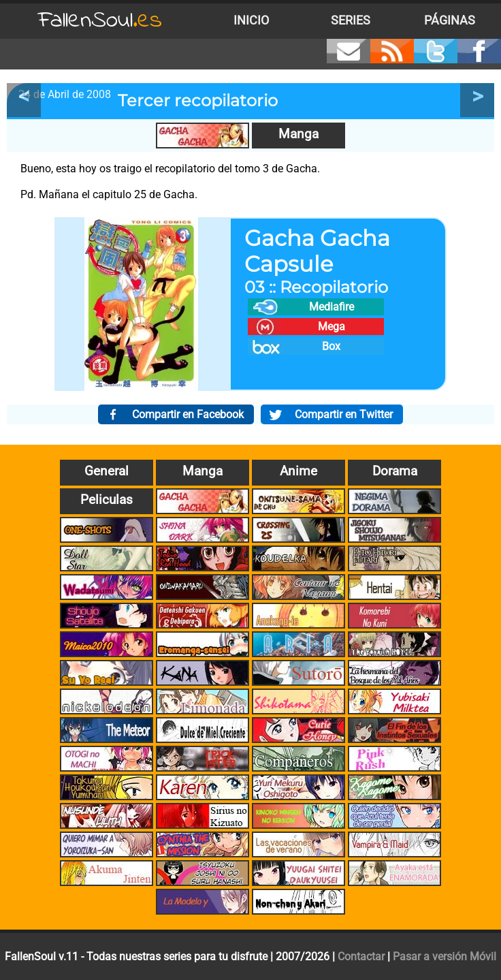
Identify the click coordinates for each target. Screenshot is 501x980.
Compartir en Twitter (344, 414)
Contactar (361, 957)
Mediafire (332, 307)
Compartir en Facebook (188, 414)
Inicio (251, 20)
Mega (332, 327)
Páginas (450, 20)
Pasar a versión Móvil (445, 957)
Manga (298, 134)
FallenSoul (100, 21)
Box (331, 346)
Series (351, 20)
